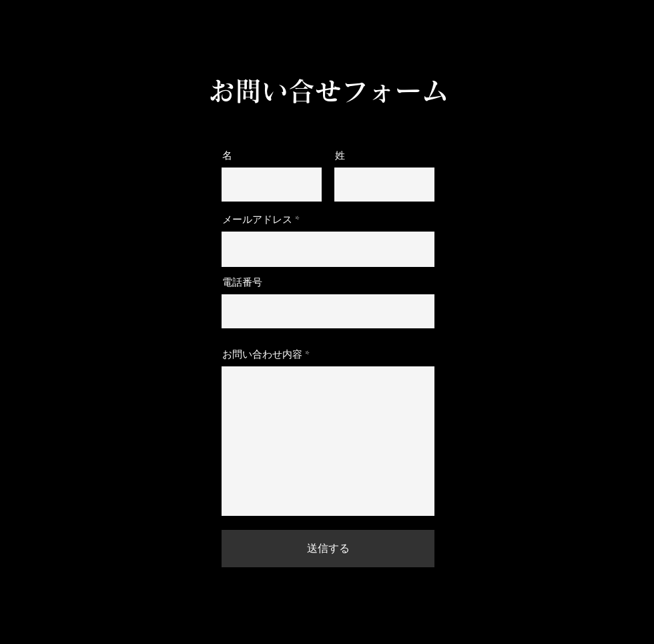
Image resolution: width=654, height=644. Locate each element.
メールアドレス (257, 220)
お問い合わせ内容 (262, 355)
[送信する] (328, 549)
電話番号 (242, 283)
